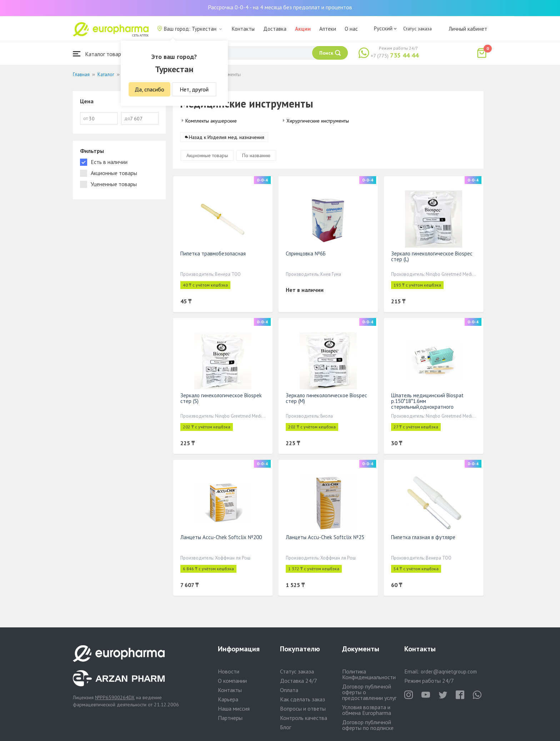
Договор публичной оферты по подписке (368, 725)
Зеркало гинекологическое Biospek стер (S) (221, 398)
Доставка (275, 29)
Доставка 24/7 (299, 681)
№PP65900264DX (115, 697)
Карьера (228, 699)
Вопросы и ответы (303, 708)
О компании (232, 681)
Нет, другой (194, 89)
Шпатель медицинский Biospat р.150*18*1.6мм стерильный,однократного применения (427, 404)
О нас (351, 29)
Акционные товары (207, 155)
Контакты (243, 29)
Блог (286, 727)
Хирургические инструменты (318, 121)
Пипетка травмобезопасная (213, 253)
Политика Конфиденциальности (369, 674)
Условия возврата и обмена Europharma (367, 710)
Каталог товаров (100, 54)
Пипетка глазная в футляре (423, 537)
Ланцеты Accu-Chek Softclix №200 (221, 537)
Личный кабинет (468, 29)
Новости (229, 671)
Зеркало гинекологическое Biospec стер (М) (326, 398)
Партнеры (230, 718)
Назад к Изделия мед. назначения (227, 137)
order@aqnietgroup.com (449, 672)
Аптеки (328, 29)
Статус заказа (417, 29)
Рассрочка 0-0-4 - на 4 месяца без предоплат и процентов (280, 7)
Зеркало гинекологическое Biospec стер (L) (432, 256)
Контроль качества (304, 718)
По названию (256, 155)
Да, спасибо (149, 89)
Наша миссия (234, 708)
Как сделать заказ (302, 699)
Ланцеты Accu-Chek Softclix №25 (325, 537)
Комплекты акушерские (211, 121)
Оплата (289, 690)
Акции (303, 29)
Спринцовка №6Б (306, 253)
